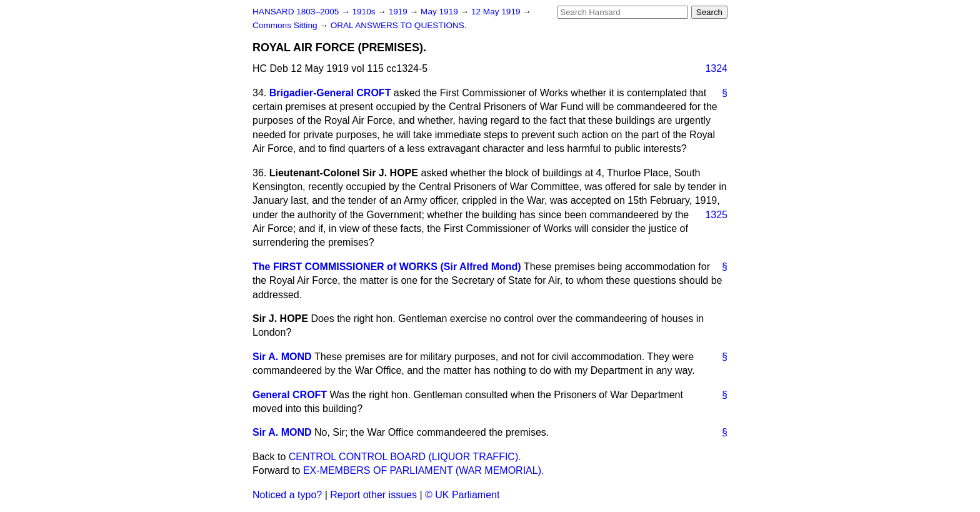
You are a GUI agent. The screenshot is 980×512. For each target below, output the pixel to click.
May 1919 (440, 12)
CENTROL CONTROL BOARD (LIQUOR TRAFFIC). (405, 457)
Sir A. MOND (282, 357)
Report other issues (373, 495)
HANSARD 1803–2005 (296, 12)
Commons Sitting (286, 25)
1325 (716, 215)
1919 (399, 12)
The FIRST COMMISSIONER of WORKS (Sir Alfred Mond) (387, 267)
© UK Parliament (462, 495)
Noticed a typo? (287, 495)
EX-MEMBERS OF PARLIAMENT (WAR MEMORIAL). (424, 470)
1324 (716, 68)
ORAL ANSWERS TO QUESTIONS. (399, 25)
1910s (365, 12)
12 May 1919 (497, 12)
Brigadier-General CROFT (330, 93)
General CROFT (290, 395)
